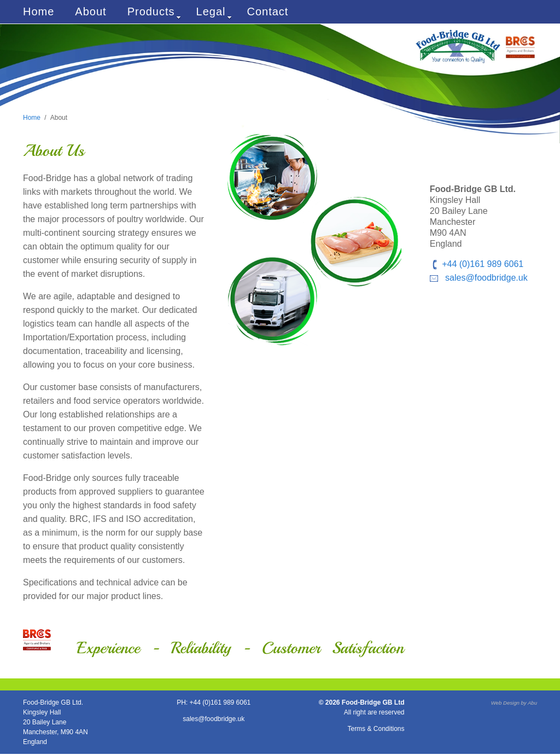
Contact (268, 11)
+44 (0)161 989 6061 (483, 264)
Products (154, 13)
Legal (214, 13)
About (91, 11)
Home (39, 11)
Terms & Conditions (376, 729)
